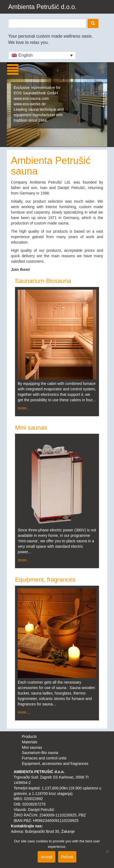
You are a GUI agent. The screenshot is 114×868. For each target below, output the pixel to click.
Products (29, 737)
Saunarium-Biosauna (43, 281)
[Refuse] (107, 851)
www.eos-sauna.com (31, 98)
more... (24, 408)
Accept (46, 857)
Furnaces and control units (44, 758)
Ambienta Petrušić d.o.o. (42, 7)
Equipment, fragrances (45, 580)
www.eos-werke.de (30, 104)
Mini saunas (31, 428)
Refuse (67, 857)
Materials (29, 742)
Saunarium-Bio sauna (40, 753)
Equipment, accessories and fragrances (55, 764)
